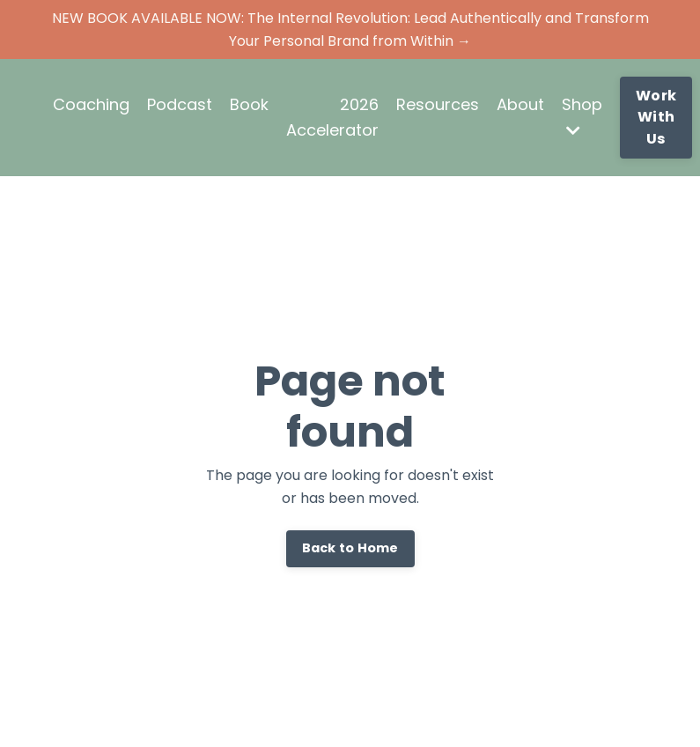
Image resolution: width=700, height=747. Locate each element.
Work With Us (656, 117)
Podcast (180, 104)
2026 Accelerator (332, 117)
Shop (582, 116)
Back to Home (350, 548)
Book (249, 104)
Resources (438, 104)
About (520, 104)
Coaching (91, 104)
